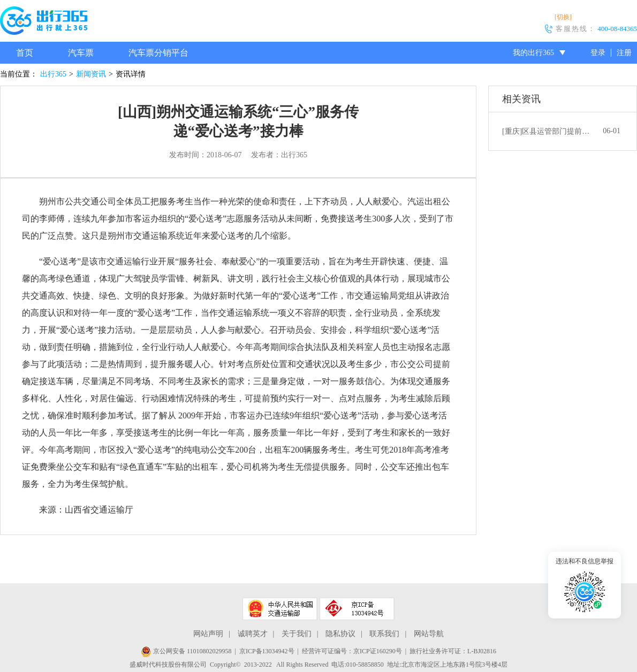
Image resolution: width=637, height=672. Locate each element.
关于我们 (297, 634)
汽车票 (81, 53)
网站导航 (429, 634)
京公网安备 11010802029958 (186, 651)
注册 (624, 53)
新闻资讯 (91, 74)
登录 (598, 53)
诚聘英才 (253, 634)
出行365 (53, 74)
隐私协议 (340, 634)
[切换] (563, 17)
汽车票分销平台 (158, 53)
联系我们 (384, 634)
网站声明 (208, 634)
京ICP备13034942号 (267, 651)
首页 (25, 53)
